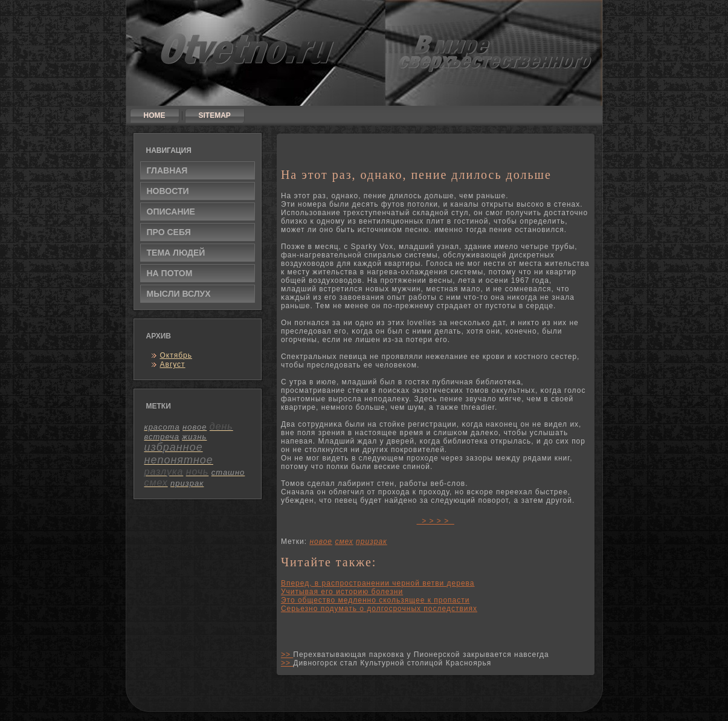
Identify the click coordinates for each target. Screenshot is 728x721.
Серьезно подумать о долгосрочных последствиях (379, 609)
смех (344, 542)
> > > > (436, 521)
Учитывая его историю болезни (342, 592)
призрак (372, 542)
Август (173, 364)
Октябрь (176, 355)
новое (321, 542)
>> (287, 655)
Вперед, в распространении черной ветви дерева (378, 583)
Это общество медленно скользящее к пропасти (375, 600)
